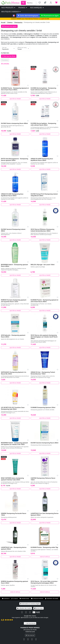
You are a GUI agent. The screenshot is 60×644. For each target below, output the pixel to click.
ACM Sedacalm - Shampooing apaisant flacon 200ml (13, 336)
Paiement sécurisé (52, 598)
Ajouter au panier (15, 99)
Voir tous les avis (30, 623)
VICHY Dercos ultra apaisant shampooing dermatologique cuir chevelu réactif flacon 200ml (44, 337)
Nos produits (8, 8)
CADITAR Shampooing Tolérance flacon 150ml (43, 479)
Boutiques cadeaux (11, 12)
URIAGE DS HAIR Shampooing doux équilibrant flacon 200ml (42, 159)
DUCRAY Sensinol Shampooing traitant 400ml (13, 230)
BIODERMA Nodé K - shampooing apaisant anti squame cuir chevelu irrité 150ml (14, 444)
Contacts (6, 598)
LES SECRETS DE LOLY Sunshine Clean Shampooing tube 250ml (13, 408)
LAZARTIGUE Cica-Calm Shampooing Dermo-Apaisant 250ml (45, 514)
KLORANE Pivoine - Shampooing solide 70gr (44, 547)
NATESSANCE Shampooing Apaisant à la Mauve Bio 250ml (14, 373)
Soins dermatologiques (28, 16)
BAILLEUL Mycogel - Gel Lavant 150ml (43, 265)
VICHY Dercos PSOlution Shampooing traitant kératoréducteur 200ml (43, 230)
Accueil (3, 22)
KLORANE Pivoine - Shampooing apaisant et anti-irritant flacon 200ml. (44, 301)
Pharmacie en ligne (50, 16)
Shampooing (18, 22)
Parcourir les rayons (9, 26)
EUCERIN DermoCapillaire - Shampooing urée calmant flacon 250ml (43, 124)
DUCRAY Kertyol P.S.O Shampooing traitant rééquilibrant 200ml (44, 195)
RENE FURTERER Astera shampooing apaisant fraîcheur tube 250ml (12, 479)
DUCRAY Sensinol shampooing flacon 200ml (45, 443)
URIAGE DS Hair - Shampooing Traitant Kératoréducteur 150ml (43, 373)
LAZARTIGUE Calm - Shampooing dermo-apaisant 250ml (14, 548)
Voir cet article (45, 557)
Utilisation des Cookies (24, 608)
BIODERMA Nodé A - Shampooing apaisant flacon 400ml (14, 265)
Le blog (15, 598)
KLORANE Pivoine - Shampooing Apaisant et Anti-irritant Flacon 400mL (15, 89)
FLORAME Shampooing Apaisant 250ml (43, 407)
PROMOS (23, 8)
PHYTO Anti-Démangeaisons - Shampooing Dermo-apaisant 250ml (15, 159)
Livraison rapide (37, 598)
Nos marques (37, 8)
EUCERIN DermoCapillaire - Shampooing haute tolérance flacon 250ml (43, 89)
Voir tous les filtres (9, 56)
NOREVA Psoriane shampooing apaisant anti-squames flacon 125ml (14, 301)
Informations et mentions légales (30, 604)
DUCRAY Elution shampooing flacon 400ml (14, 123)
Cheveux (10, 22)
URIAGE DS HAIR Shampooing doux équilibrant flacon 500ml (12, 195)
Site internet (30, 635)
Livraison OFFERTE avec (30, 19)
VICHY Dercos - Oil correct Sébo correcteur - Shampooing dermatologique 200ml (44, 582)
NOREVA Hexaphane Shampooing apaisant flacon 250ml (15, 582)
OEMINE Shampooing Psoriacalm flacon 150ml (14, 514)
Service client (38, 608)
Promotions (5, 60)
